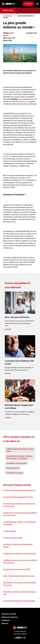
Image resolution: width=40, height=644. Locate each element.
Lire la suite (8, 329)
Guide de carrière (8, 10)
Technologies (8, 16)
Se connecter (28, 4)
